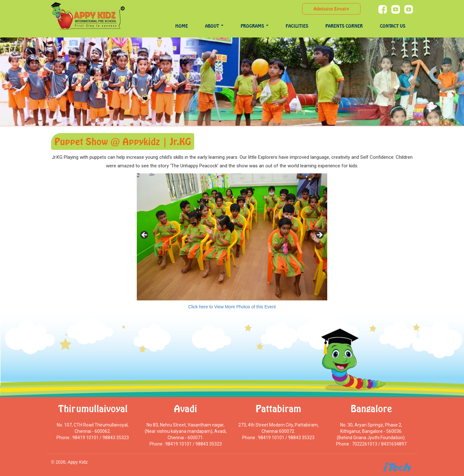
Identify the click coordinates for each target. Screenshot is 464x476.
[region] (232, 237)
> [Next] (319, 235)
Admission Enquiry (331, 9)
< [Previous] (145, 235)
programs (255, 26)
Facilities (297, 26)
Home (182, 26)
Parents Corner (344, 26)
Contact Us (393, 26)
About (214, 26)
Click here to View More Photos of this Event (232, 307)
